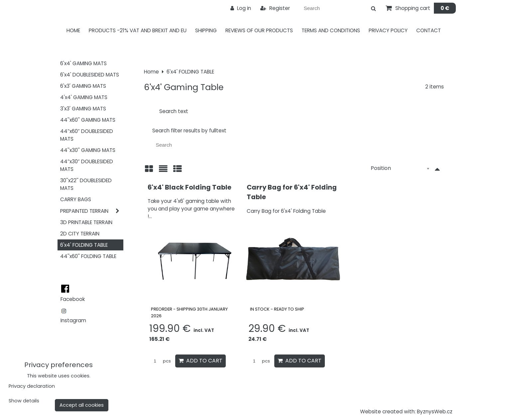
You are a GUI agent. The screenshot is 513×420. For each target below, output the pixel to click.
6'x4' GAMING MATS (83, 63)
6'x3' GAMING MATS (83, 86)
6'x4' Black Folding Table (190, 187)
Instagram (73, 320)
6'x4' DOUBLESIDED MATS (90, 75)
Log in (241, 8)
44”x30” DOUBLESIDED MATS (87, 165)
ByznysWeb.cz (435, 412)
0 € (445, 8)
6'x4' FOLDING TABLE (84, 245)
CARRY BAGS (76, 199)
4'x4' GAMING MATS (84, 97)
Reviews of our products (259, 30)
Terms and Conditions (331, 30)
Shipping (206, 30)
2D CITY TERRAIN (80, 234)
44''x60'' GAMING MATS (88, 120)
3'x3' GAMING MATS (83, 109)
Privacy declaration (32, 386)
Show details (24, 401)
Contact (429, 30)
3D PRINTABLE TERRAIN (86, 222)
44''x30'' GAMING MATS (88, 150)
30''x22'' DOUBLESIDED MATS (86, 184)
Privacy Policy (388, 30)
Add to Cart (200, 361)
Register (275, 8)
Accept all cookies (82, 405)
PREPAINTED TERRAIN (92, 211)
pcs (160, 361)
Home (73, 30)
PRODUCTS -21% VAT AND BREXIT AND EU (138, 30)
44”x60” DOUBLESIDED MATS (87, 135)
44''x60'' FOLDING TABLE (88, 256)
